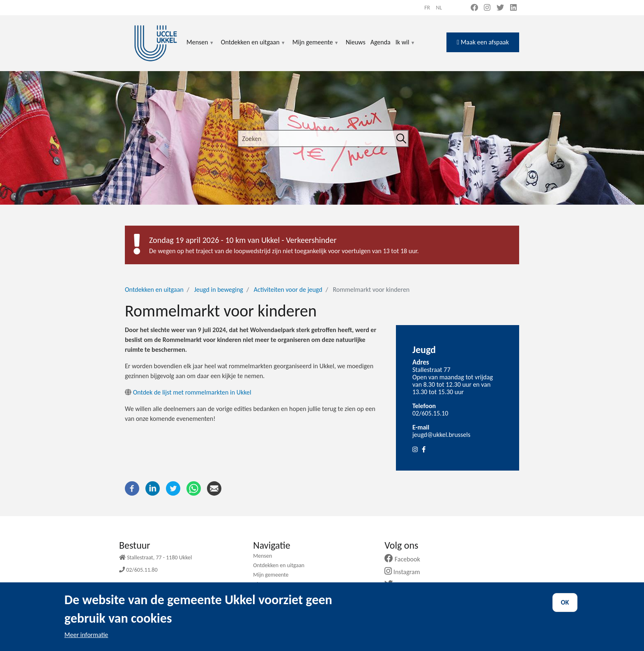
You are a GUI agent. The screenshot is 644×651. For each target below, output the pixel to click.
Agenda (381, 42)
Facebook (405, 559)
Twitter (402, 585)
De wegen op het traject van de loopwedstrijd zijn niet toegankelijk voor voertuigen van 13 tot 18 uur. (284, 251)
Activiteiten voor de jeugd (288, 290)
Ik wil (406, 47)
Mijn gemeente (316, 47)
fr (427, 8)
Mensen (200, 47)
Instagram (405, 572)
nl (439, 8)
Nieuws (356, 42)
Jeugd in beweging (219, 290)
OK (565, 607)
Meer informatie (86, 640)
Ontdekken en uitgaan (253, 47)
